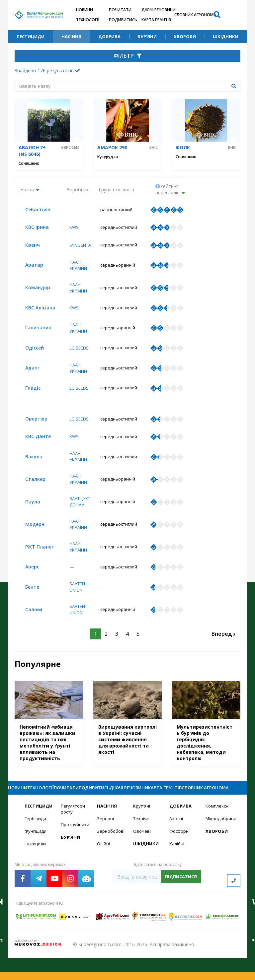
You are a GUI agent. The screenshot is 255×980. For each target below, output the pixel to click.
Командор (33, 289)
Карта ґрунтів (156, 20)
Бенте (27, 600)
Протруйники (75, 850)
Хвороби (185, 36)
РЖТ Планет (35, 559)
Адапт (28, 371)
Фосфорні (180, 857)
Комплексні (218, 831)
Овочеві (142, 857)
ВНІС (154, 148)
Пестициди (31, 36)
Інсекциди (36, 870)
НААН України (77, 266)
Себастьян (33, 210)
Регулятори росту (74, 834)
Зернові (106, 844)
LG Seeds (77, 350)
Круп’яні (142, 831)
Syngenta (79, 246)
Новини (85, 10)
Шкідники (226, 36)
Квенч (28, 246)
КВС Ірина (32, 228)
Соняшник (29, 163)
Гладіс (28, 391)
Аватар (29, 266)
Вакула (29, 468)
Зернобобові (111, 857)
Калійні (177, 870)
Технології (88, 20)
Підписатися (181, 903)
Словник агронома (195, 15)
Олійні (104, 870)
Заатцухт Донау (78, 513)
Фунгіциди (36, 857)
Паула (28, 514)
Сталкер (30, 491)
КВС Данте (33, 447)
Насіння (71, 36)
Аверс (27, 580)
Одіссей (30, 350)
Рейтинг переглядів (168, 189)
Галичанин (33, 330)
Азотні (177, 844)
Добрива (109, 36)
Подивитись (123, 20)
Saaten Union (75, 600)
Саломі (29, 623)
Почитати (120, 10)
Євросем (70, 148)
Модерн (30, 536)
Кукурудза (108, 157)
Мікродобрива (220, 844)
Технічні (142, 844)
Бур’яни (147, 36)
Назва (27, 190)
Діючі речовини (159, 10)
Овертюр (31, 429)
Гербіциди (36, 844)
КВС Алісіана (35, 310)
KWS (71, 228)
